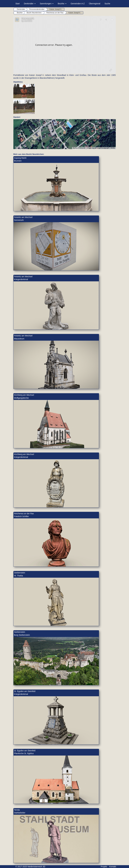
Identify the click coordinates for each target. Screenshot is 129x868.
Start (18, 4)
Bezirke (62, 4)
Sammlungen (47, 4)
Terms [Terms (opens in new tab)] (113, 148)
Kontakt (113, 867)
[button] (64, 132)
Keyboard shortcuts (79, 148)
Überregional (95, 4)
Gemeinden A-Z (78, 4)
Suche (107, 4)
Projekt (104, 867)
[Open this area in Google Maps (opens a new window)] (19, 147)
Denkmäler (30, 4)
